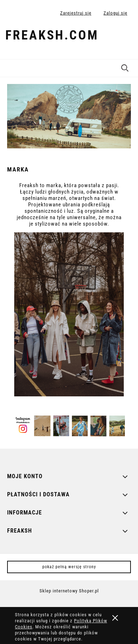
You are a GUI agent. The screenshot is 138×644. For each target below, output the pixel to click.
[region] (69, 116)
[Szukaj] (125, 67)
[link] (69, 116)
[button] (9, 67)
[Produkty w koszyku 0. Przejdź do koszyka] (125, 37)
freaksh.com (52, 35)
